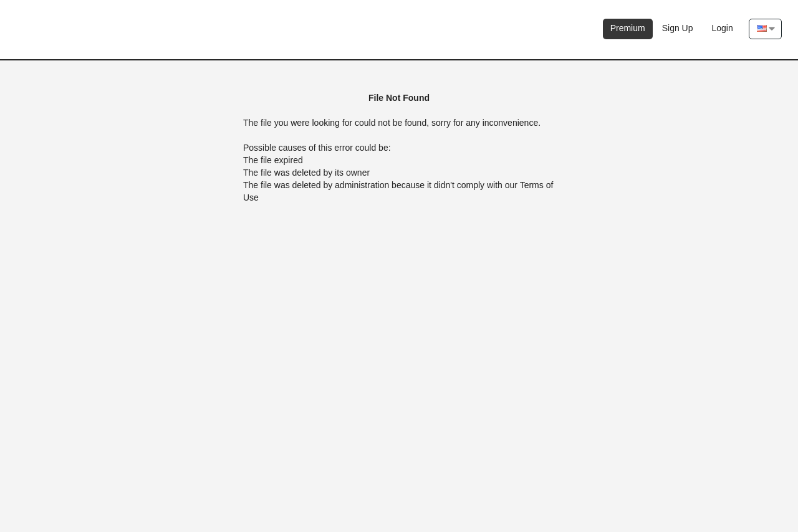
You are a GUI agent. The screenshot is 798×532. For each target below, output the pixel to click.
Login (723, 28)
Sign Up (678, 28)
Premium (628, 28)
